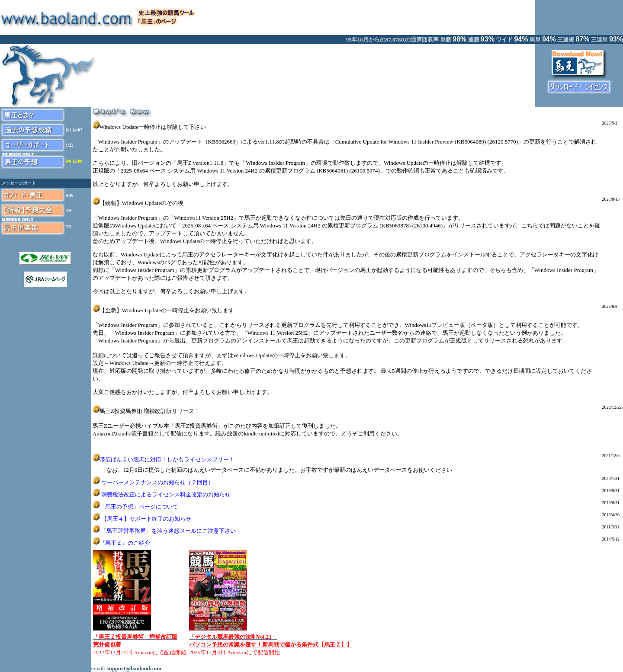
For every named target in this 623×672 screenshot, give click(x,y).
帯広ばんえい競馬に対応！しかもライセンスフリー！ (167, 459)
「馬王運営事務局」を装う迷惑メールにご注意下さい (168, 531)
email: (126, 668)
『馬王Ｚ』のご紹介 (125, 543)
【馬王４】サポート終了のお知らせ (146, 519)
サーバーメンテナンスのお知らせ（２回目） (157, 482)
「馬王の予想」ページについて (139, 507)
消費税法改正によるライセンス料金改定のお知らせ (166, 494)
